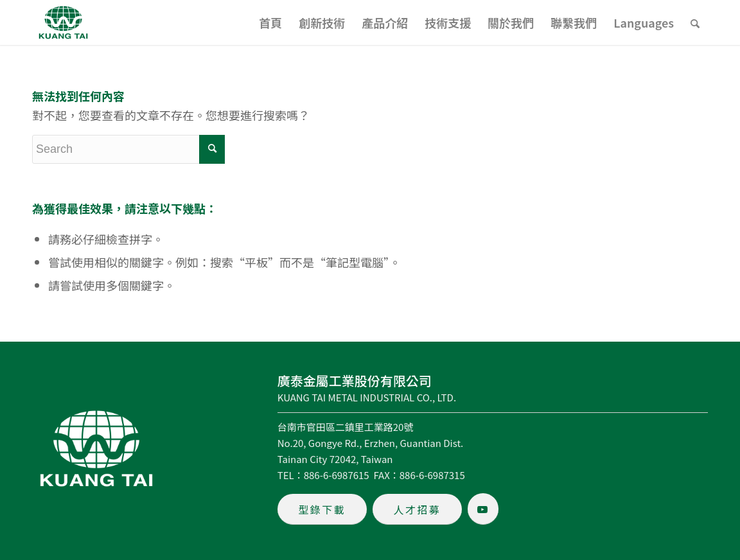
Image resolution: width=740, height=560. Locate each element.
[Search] (695, 22)
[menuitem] (270, 22)
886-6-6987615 (337, 475)
